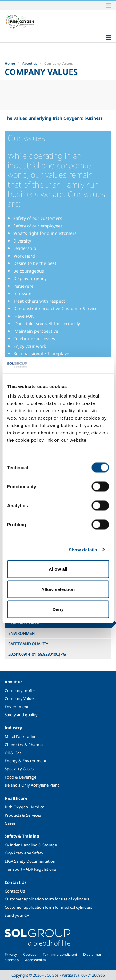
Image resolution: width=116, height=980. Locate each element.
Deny (58, 609)
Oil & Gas (13, 753)
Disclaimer (92, 954)
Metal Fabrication (21, 737)
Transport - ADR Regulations (30, 869)
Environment (17, 707)
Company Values (20, 698)
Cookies (30, 954)
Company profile (20, 690)
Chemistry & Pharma (24, 745)
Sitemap (12, 960)
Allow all (58, 569)
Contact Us (15, 891)
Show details (83, 549)
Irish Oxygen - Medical (25, 807)
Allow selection (58, 589)
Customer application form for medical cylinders (48, 907)
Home (10, 63)
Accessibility (35, 960)
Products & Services (23, 815)
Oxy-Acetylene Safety (24, 853)
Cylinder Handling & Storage (31, 845)
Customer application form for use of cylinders (47, 899)
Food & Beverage (20, 777)
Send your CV (17, 915)
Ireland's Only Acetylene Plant (32, 785)
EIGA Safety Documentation (30, 861)
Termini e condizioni (60, 954)
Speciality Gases (19, 769)
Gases (10, 823)
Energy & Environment (26, 761)
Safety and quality (21, 715)
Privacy (11, 954)
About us (30, 63)
